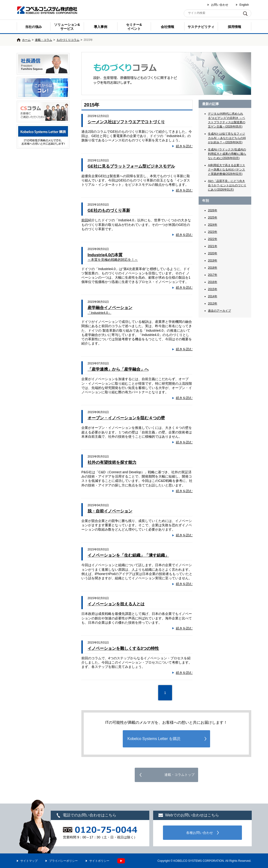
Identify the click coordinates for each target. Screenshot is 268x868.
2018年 (213, 268)
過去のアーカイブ (219, 311)
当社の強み (33, 27)
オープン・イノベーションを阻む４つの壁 (126, 418)
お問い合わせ (220, 5)
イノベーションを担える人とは (116, 604)
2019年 (213, 261)
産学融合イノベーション (110, 310)
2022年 (213, 239)
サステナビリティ (201, 27)
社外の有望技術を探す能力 (112, 462)
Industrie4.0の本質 (113, 257)
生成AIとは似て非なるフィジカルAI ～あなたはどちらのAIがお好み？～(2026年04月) (227, 138)
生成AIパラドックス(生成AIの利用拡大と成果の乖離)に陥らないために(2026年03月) (227, 154)
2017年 (213, 275)
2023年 (213, 232)
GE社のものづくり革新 (109, 210)
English (244, 5)
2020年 (213, 253)
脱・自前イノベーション (110, 511)
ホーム (26, 40)
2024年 (213, 225)
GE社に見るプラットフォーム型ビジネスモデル (131, 166)
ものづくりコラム (68, 40)
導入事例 (100, 27)
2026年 (213, 210)
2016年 (213, 282)
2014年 (213, 296)
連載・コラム (44, 40)
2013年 (213, 304)
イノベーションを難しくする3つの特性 (123, 648)
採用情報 (234, 27)
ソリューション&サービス (67, 27)
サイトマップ (29, 861)
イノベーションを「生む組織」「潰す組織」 (128, 555)
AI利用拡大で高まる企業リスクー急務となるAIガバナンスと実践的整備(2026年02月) (226, 170)
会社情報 (167, 27)
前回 (85, 220)
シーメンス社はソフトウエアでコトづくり (126, 122)
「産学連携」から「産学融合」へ (118, 369)
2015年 (213, 289)
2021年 (213, 246)
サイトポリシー (99, 861)
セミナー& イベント (134, 27)
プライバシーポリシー (63, 861)
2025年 (213, 218)
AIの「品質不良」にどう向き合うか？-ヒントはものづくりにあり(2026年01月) (227, 185)
